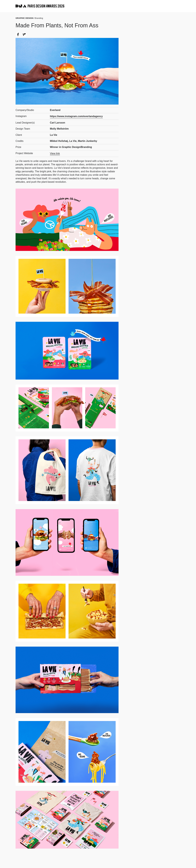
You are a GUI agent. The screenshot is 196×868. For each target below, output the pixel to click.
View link (55, 153)
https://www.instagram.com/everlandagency (76, 116)
